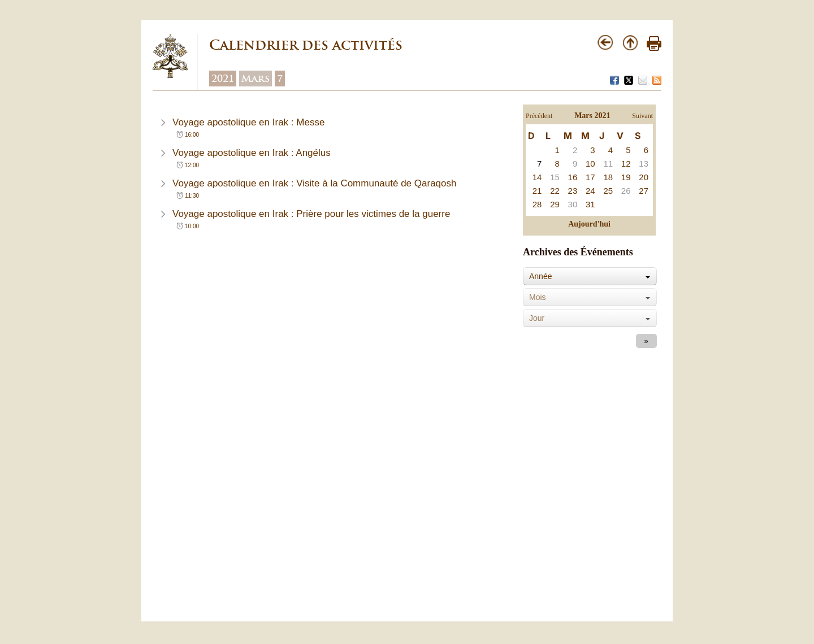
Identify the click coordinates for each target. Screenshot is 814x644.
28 (537, 204)
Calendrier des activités (306, 45)
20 (644, 177)
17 (590, 177)
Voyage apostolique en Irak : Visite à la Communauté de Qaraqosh (314, 183)
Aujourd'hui (589, 224)
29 (555, 204)
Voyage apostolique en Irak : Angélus (252, 153)
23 (573, 191)
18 (608, 177)
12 (626, 164)
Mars (256, 79)
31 (590, 204)
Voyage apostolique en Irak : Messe (248, 122)
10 (590, 164)
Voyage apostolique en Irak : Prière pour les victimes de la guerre (311, 214)
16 (573, 177)
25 (608, 191)
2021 (223, 79)
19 (626, 177)
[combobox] (590, 276)
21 (537, 191)
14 (537, 177)
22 (555, 191)
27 (644, 191)
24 (590, 191)
